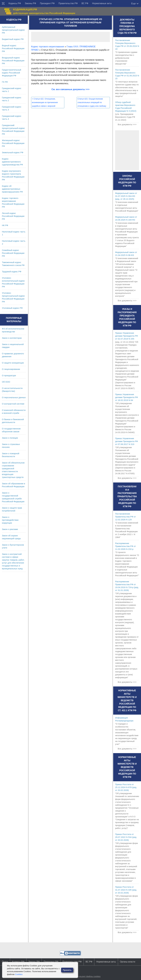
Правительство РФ (68, 3)
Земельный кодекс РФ (13, 152)
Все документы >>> (127, 124)
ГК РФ (5, 82)
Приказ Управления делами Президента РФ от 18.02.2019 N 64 (126, 397)
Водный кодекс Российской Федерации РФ (13, 48)
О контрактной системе (13, 404)
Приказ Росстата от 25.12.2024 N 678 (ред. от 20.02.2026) (126, 787)
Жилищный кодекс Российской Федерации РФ (13, 143)
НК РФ (5, 225)
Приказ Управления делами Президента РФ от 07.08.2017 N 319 (126, 441)
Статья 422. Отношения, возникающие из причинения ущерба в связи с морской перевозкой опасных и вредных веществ (46, 106)
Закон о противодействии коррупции (10, 520)
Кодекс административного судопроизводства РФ (12, 162)
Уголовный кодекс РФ (12, 308)
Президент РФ (47, 3)
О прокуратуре (9, 375)
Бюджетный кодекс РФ (13, 39)
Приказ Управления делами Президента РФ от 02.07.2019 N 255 (126, 336)
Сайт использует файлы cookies (85, 976)
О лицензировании (11, 369)
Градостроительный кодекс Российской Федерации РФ (11, 73)
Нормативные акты (102, 3)
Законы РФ (30, 3)
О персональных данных (14, 397)
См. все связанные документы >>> (70, 89)
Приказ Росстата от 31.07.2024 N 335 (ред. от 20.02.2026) (126, 890)
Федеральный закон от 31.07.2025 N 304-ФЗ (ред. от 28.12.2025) (126, 196)
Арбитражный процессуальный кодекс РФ (13, 30)
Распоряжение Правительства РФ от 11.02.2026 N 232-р (125, 546)
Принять (67, 970)
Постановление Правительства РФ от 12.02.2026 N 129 (125, 517)
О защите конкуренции (13, 363)
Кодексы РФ (15, 3)
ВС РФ (85, 3)
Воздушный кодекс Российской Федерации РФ (13, 61)
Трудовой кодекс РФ (12, 272)
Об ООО (6, 382)
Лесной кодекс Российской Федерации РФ (13, 216)
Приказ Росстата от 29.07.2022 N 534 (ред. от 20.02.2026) (126, 837)
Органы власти (128, 962)
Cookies (19, 974)
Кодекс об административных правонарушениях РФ (12, 189)
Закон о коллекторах (12, 338)
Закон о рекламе (10, 529)
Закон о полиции (10, 438)
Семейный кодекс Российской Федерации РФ (13, 253)
